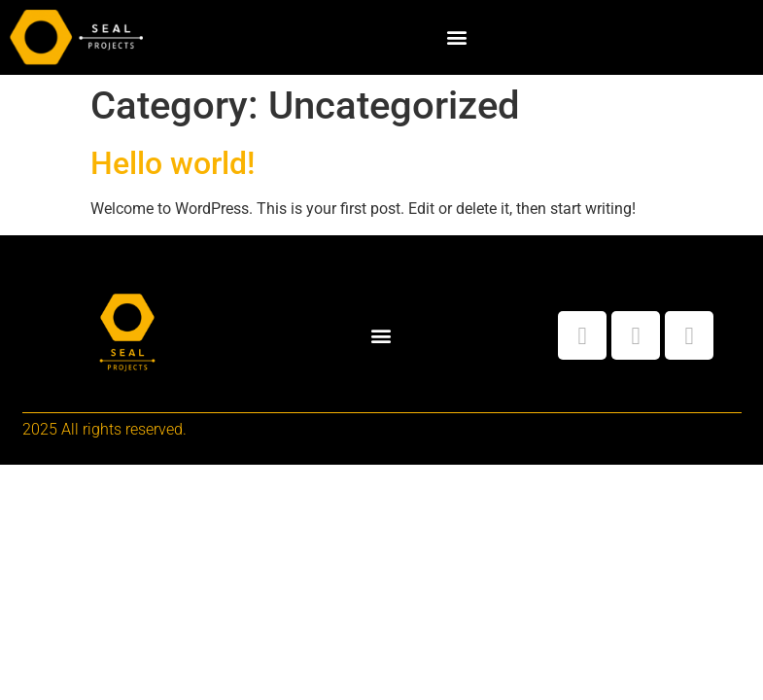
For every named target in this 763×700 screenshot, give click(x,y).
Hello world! (173, 163)
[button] (456, 37)
